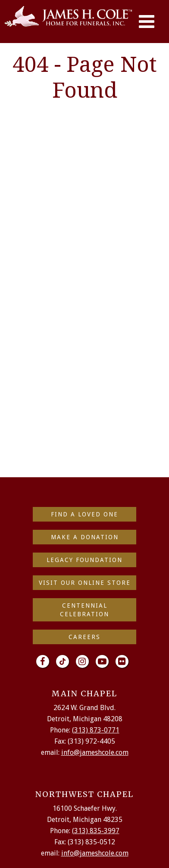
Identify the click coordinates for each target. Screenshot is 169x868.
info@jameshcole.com (95, 752)
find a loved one (84, 514)
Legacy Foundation (84, 560)
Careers (84, 637)
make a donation (85, 537)
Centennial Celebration (84, 610)
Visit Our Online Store (85, 583)
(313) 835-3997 (96, 831)
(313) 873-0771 (96, 730)
